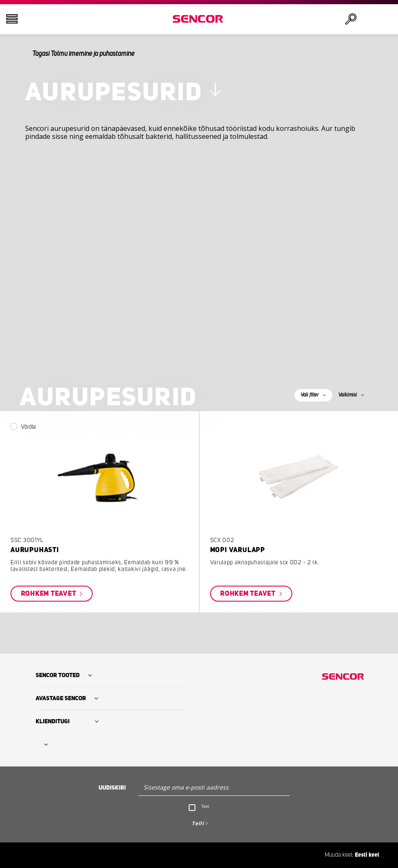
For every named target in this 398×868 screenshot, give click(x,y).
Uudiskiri (112, 788)
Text (205, 806)
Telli (198, 823)
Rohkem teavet (49, 594)
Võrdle (29, 427)
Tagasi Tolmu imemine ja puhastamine (83, 54)
